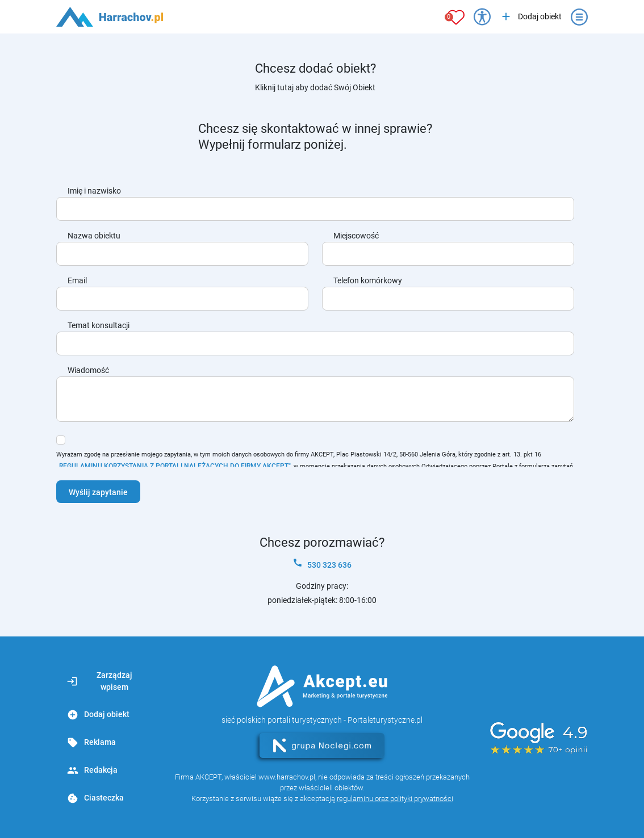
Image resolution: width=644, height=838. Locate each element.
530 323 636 (322, 563)
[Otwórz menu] (579, 17)
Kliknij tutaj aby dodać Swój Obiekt (315, 87)
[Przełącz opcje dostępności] (482, 17)
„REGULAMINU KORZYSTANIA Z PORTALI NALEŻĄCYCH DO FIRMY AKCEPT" (173, 466)
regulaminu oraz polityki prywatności (395, 799)
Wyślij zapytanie (98, 492)
